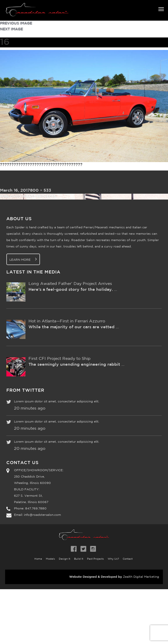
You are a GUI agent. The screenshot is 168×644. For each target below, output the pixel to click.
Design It (65, 559)
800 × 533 (41, 190)
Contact (128, 559)
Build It (79, 559)
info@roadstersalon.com (42, 515)
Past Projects (95, 559)
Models (50, 559)
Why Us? (113, 559)
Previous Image (16, 23)
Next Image (11, 29)
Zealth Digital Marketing (141, 577)
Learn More (23, 259)
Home (38, 559)
